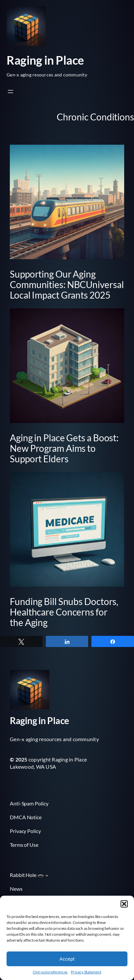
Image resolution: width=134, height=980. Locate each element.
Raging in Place (45, 60)
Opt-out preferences (50, 972)
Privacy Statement (86, 972)
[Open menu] (10, 92)
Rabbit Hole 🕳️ (27, 875)
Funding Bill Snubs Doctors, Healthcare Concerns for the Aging (64, 612)
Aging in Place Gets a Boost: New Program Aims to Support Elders (64, 448)
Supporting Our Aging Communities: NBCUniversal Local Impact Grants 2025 (67, 285)
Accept (67, 959)
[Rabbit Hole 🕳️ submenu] (47, 875)
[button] (124, 904)
